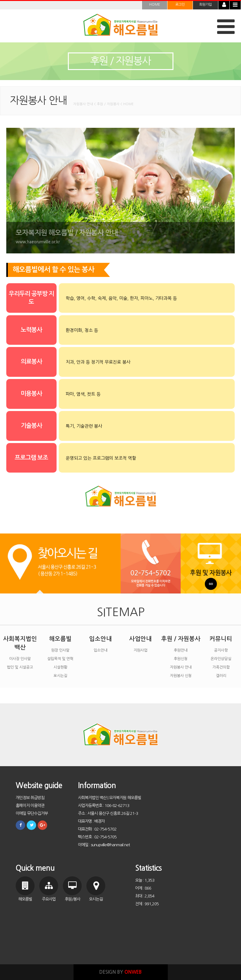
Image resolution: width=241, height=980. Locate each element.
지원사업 (140, 650)
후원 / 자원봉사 (181, 639)
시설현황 (60, 667)
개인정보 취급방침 (30, 798)
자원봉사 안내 (181, 667)
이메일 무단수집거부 (32, 813)
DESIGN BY (120, 972)
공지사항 (221, 650)
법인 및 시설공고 (20, 667)
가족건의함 (221, 667)
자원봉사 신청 (181, 676)
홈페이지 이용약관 (30, 806)
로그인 (180, 5)
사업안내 (140, 639)
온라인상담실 (221, 659)
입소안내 (101, 639)
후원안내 (181, 650)
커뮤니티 (221, 639)
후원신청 (181, 659)
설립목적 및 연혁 (60, 659)
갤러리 (221, 676)
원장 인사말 (60, 650)
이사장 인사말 (20, 659)
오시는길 (60, 676)
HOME (155, 5)
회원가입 (205, 5)
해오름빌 (60, 639)
